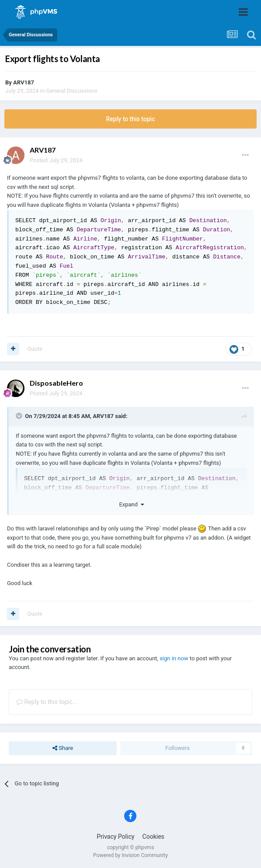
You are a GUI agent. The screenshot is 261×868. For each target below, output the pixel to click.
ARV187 (24, 82)
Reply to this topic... (47, 702)
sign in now (174, 658)
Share (63, 748)
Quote (35, 349)
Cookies (153, 837)
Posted (56, 160)
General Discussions (72, 91)
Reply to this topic (131, 119)
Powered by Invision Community (130, 855)
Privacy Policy (115, 837)
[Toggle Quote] (20, 416)
